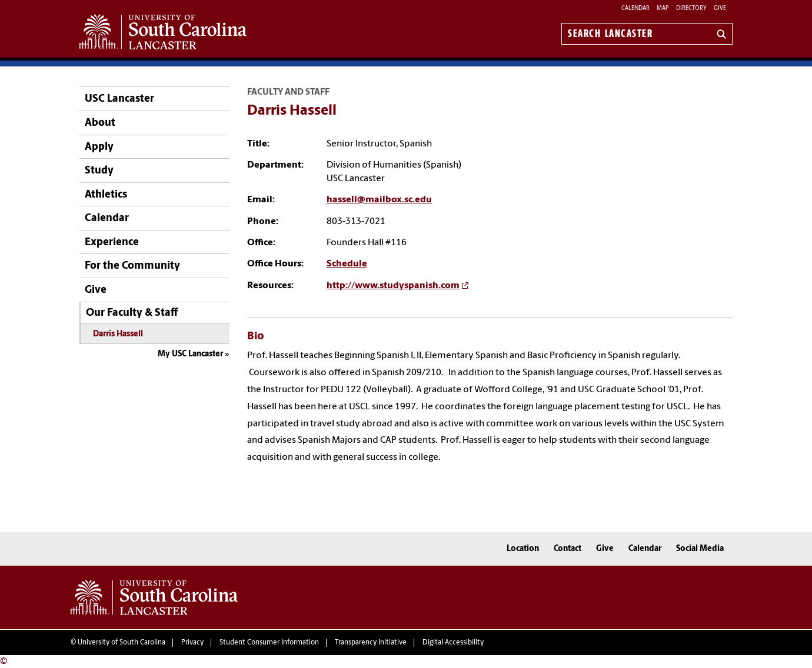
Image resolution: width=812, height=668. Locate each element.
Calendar (635, 9)
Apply (99, 147)
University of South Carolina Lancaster (154, 597)
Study (99, 171)
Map (663, 9)
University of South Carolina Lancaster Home (163, 32)
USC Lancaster (119, 99)
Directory (691, 9)
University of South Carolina (122, 643)
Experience (112, 243)
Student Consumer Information (269, 643)
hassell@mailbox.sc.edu (379, 200)
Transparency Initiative (371, 643)
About (100, 123)
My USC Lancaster (190, 354)
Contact (568, 549)
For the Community (132, 266)
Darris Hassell (118, 334)
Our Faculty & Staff (132, 313)
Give (720, 9)
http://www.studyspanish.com (393, 286)
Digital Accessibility (453, 643)
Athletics (106, 195)
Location (523, 549)
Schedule (347, 264)
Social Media (700, 549)
